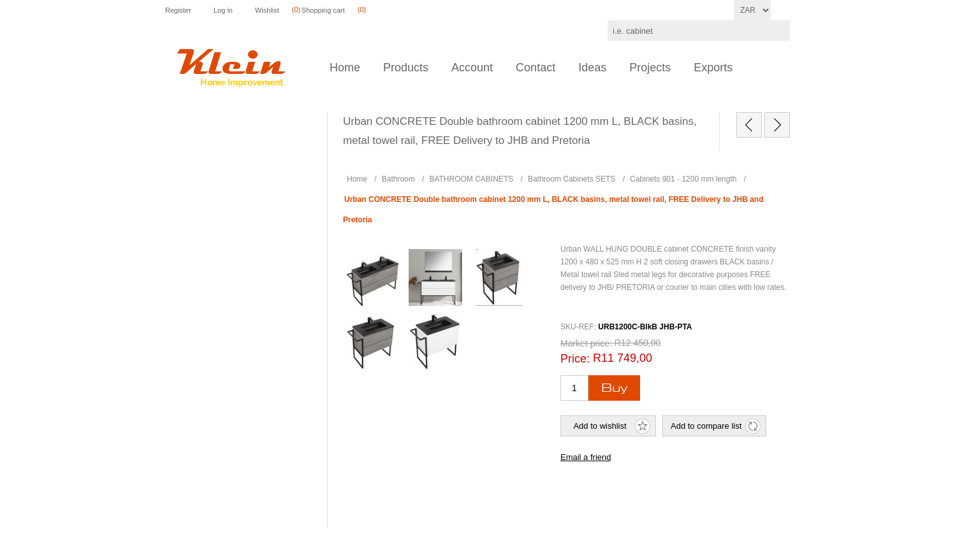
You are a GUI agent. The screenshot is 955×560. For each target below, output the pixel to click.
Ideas (592, 68)
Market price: (586, 343)
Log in (223, 10)
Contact (536, 68)
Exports (713, 68)
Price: (575, 359)
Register (178, 10)
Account (472, 68)
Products (406, 68)
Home (345, 68)
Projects (650, 68)
